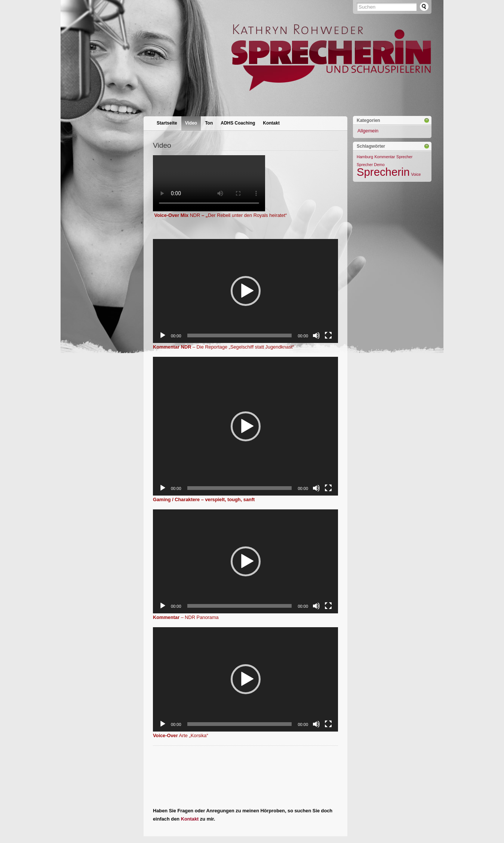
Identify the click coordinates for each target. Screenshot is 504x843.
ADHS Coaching (238, 123)
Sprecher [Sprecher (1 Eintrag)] (404, 157)
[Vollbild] (328, 335)
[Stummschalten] (316, 335)
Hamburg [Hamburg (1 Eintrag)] (365, 157)
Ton (209, 123)
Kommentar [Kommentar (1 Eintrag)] (385, 157)
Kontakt (271, 123)
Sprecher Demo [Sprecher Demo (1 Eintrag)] (371, 165)
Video (191, 123)
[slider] (240, 335)
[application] (245, 291)
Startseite (167, 123)
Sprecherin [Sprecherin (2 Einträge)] (383, 172)
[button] (246, 291)
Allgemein (368, 131)
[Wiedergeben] (163, 335)
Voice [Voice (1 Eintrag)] (416, 174)
